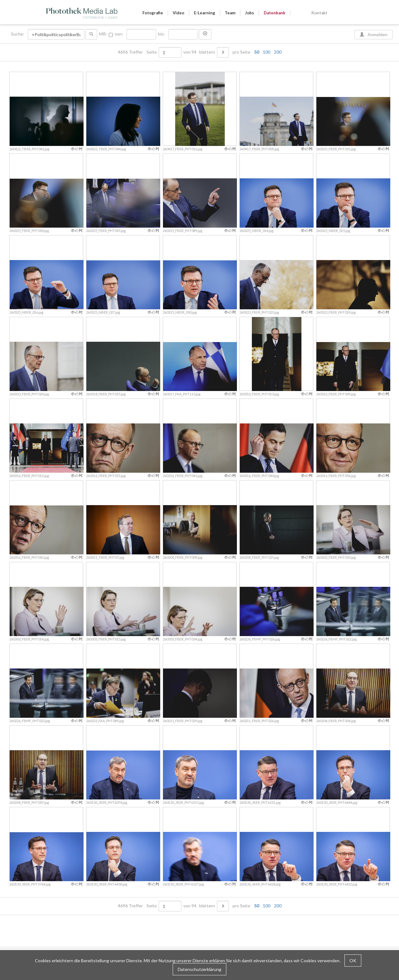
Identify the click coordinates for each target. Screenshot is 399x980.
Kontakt (319, 13)
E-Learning (204, 13)
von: (119, 34)
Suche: (18, 34)
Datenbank (274, 13)
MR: (103, 34)
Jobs (250, 13)
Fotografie (153, 13)
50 (257, 52)
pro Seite (256, 52)
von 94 (190, 52)
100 (267, 52)
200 (278, 52)
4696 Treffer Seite (138, 52)
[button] (205, 34)
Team (230, 13)
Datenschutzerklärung (199, 969)
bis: (161, 34)
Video (178, 13)
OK (353, 961)
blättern (207, 52)
